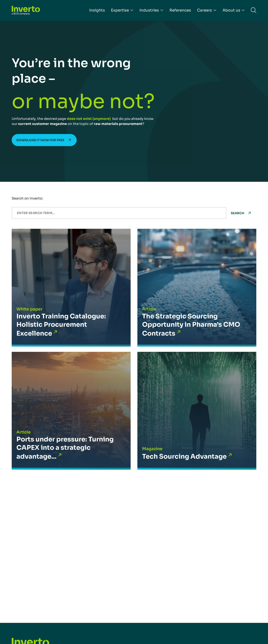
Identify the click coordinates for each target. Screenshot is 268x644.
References (180, 10)
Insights (97, 10)
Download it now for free (40, 140)
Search (238, 213)
